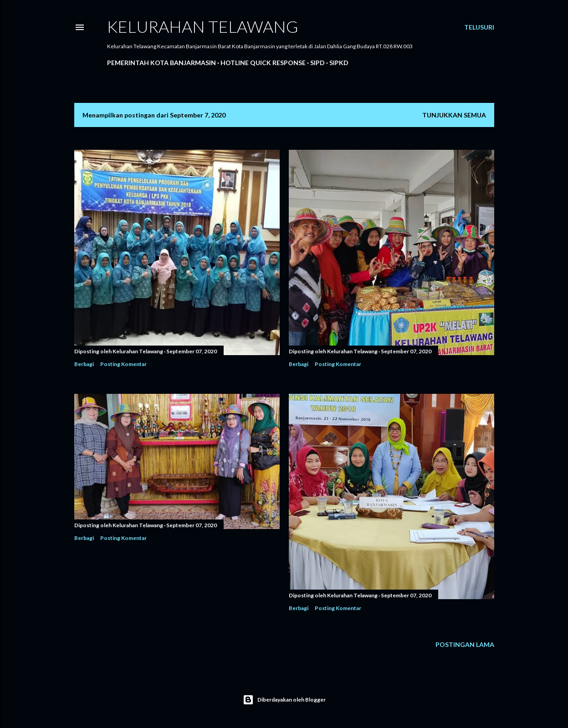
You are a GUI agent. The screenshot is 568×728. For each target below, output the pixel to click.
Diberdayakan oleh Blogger (284, 700)
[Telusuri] (479, 27)
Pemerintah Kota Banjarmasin (161, 63)
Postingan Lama (465, 644)
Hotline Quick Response (263, 63)
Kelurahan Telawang (203, 26)
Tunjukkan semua (454, 115)
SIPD (317, 63)
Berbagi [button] (84, 364)
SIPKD (339, 63)
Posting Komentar (123, 364)
